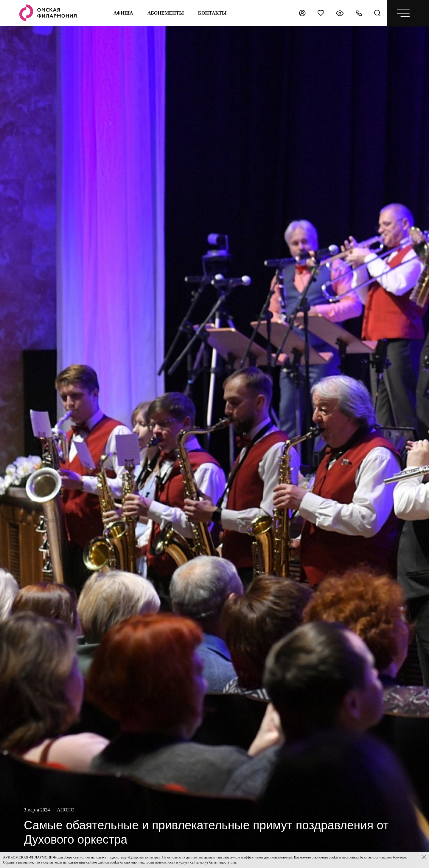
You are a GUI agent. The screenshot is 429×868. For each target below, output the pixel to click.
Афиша (123, 13)
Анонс (65, 810)
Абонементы (166, 13)
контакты (212, 13)
